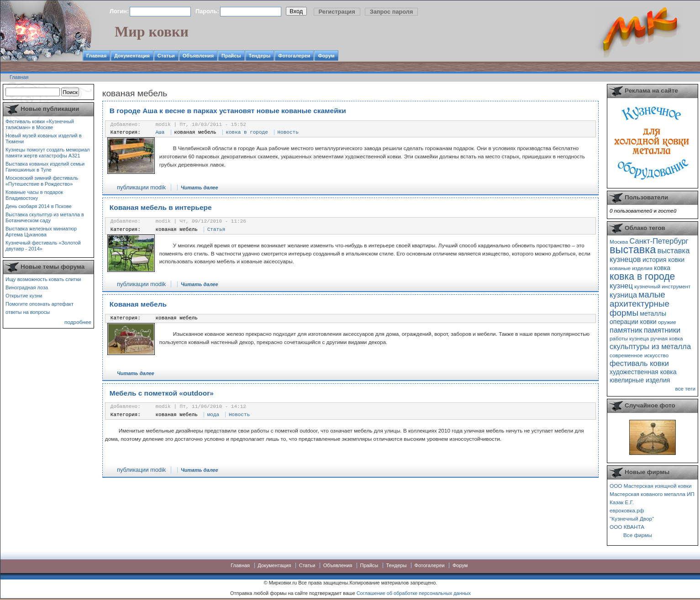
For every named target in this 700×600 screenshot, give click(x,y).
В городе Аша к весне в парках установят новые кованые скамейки (228, 111)
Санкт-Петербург (659, 241)
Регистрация (337, 12)
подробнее (78, 322)
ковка (662, 268)
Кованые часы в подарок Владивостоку (34, 195)
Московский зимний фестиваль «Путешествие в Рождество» (42, 181)
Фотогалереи (294, 56)
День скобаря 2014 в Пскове (39, 206)
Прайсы (231, 56)
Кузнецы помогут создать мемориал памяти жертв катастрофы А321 (47, 153)
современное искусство (639, 355)
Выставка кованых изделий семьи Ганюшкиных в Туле (45, 167)
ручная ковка (666, 338)
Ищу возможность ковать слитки (43, 279)
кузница (623, 295)
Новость (288, 132)
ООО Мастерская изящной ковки (651, 486)
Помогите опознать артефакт (39, 304)
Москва (619, 242)
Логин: (119, 11)
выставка (633, 250)
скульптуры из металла (650, 346)
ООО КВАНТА (627, 527)
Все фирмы (638, 535)
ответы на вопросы (28, 312)
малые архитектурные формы (639, 304)
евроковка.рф (627, 510)
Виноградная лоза (27, 287)
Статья (216, 230)
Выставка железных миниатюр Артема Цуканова (41, 232)
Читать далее (200, 188)
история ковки (663, 260)
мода (213, 415)
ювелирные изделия (640, 380)
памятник (626, 330)
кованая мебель (195, 132)
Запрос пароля (392, 12)
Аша (160, 132)
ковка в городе (247, 132)
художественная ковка (643, 372)
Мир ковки (152, 31)
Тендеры (260, 56)
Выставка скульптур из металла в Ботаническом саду (45, 217)
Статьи (166, 56)
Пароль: (207, 11)
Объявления (198, 56)
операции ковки (633, 322)
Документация (132, 56)
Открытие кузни (24, 296)
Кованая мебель (138, 304)
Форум (326, 56)
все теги (685, 389)
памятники (662, 330)
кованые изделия (631, 268)
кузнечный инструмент (662, 286)
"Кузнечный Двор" (632, 519)
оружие (667, 322)
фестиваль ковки (639, 363)
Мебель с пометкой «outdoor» (162, 393)
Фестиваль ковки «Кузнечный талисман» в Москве (40, 124)
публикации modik (141, 187)
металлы (653, 313)
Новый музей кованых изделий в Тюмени (44, 138)
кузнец (621, 286)
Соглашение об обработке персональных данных (414, 593)
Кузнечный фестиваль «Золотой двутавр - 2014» (43, 246)
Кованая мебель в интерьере (161, 207)
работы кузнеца (629, 338)
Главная (96, 56)
